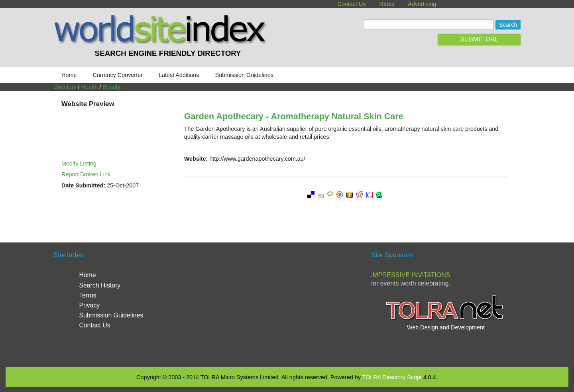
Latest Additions (179, 75)
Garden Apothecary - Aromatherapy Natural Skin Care (294, 116)
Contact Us (351, 4)
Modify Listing (79, 163)
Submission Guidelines (244, 75)
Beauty (111, 87)
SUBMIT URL (479, 39)
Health (90, 87)
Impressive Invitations (411, 275)
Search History (100, 285)
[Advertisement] (287, 304)
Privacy (89, 305)
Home (69, 75)
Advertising (422, 4)
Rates (387, 4)
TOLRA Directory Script (392, 377)
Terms (87, 295)
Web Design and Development (446, 327)
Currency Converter (118, 75)
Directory (65, 87)
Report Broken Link (86, 174)
